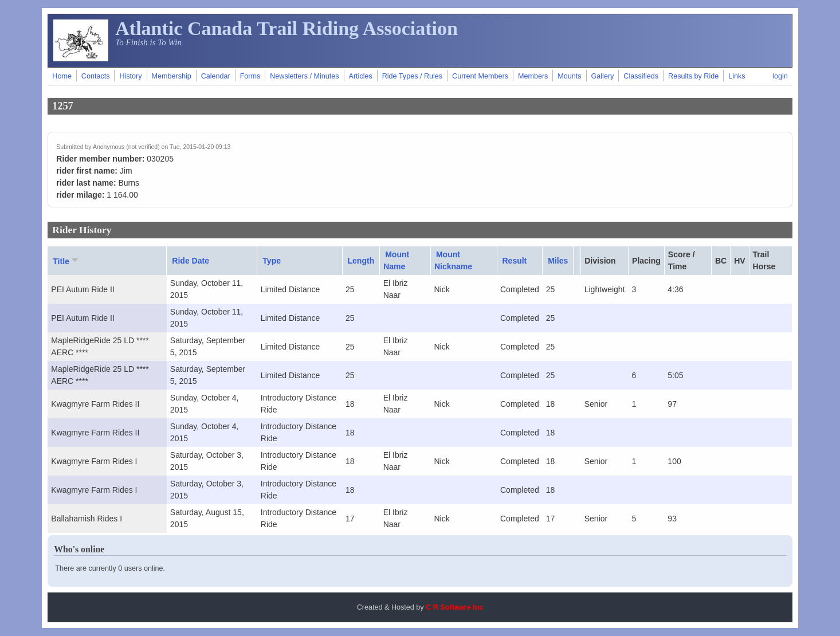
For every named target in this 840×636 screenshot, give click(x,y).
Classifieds (641, 76)
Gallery (603, 76)
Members (533, 76)
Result (515, 261)
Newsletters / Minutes (304, 76)
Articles (361, 76)
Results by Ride (693, 76)
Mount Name (396, 260)
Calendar (216, 76)
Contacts (96, 76)
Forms (250, 76)
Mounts (569, 76)
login (780, 76)
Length (361, 261)
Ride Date (191, 261)
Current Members (480, 76)
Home (62, 76)
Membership (171, 76)
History (130, 76)
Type (272, 261)
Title (66, 261)
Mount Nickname (453, 260)
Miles (558, 261)
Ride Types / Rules (412, 76)
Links (737, 76)
